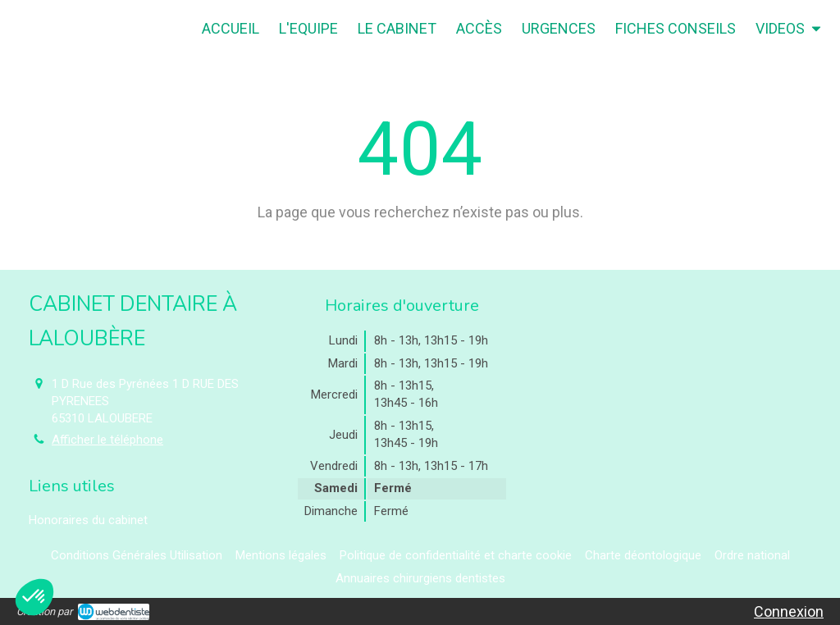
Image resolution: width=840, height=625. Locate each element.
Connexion (789, 611)
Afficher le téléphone (107, 440)
